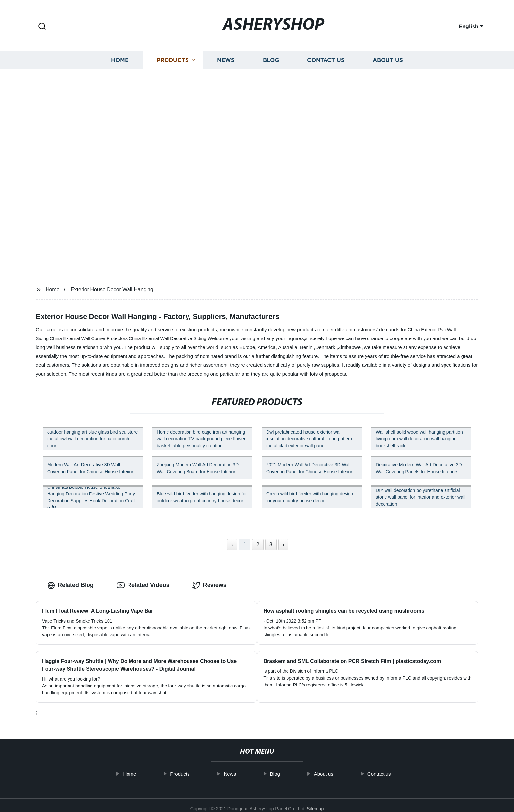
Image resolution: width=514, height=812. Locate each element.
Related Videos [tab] (143, 585)
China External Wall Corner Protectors (89, 338)
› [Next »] (283, 544)
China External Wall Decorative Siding (168, 338)
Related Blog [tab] (70, 585)
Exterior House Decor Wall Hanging (112, 290)
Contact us (326, 60)
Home (120, 60)
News (226, 60)
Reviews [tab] (209, 585)
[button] (42, 27)
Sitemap (315, 802)
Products (173, 60)
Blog (271, 60)
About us (388, 60)
